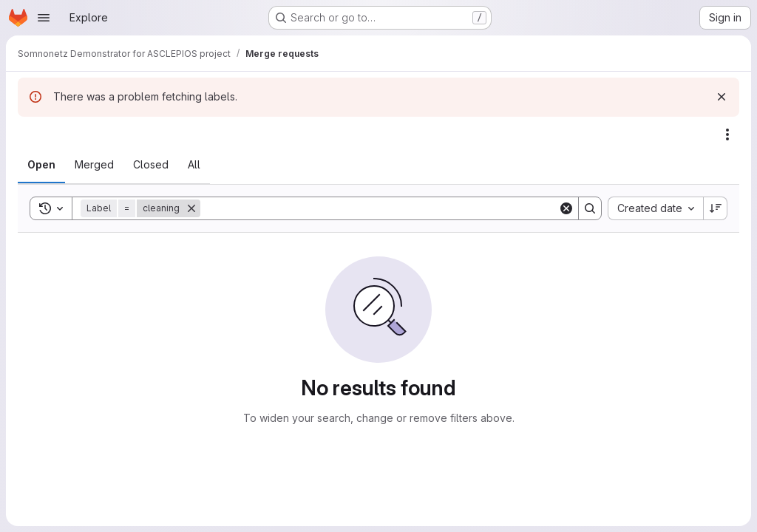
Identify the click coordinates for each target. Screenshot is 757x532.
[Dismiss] (722, 97)
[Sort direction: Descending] (716, 208)
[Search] (379, 208)
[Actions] (727, 134)
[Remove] (191, 208)
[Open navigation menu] (44, 18)
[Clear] (566, 208)
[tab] (41, 165)
